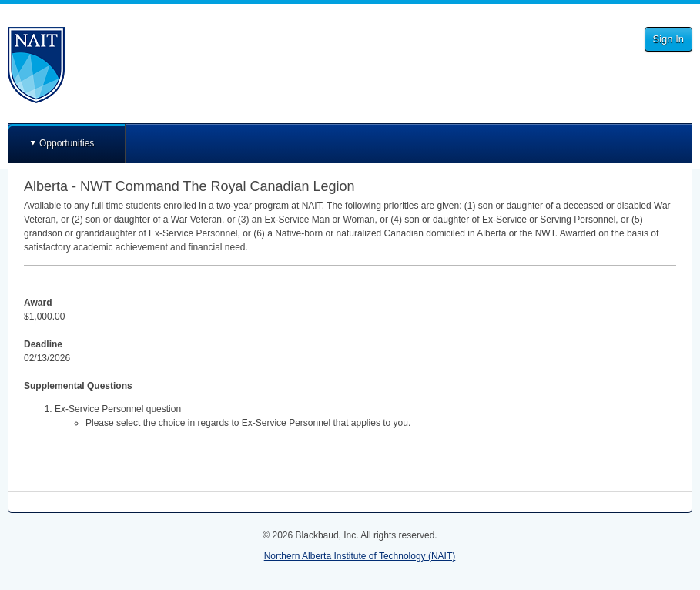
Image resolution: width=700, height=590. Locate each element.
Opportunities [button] (67, 143)
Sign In (668, 39)
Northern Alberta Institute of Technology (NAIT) (360, 556)
